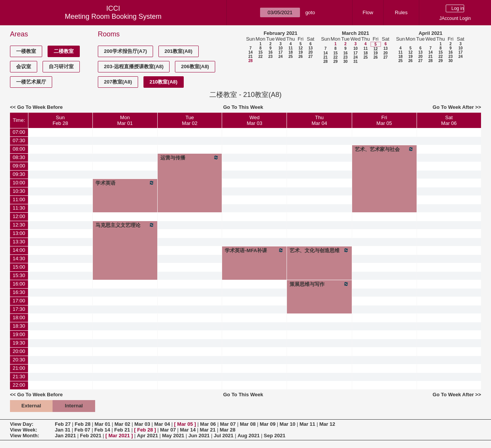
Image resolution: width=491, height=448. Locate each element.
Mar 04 (162, 424)
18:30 (19, 326)
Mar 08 (248, 424)
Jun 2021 (199, 436)
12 (301, 48)
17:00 (19, 301)
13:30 (19, 242)
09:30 (19, 174)
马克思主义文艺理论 (125, 225)
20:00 (19, 351)
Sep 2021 (275, 436)
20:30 (19, 360)
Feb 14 (102, 430)
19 (301, 52)
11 (291, 48)
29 (335, 62)
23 (270, 57)
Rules (401, 12)
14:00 (19, 250)
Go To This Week (243, 107)
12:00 (19, 216)
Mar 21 (208, 430)
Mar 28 (228, 430)
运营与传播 (190, 158)
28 (250, 61)
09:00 (19, 166)
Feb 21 (122, 430)
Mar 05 (185, 424)
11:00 (19, 199)
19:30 (19, 343)
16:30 (19, 292)
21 (250, 57)
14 (250, 52)
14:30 (19, 258)
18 (291, 52)
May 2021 (173, 436)
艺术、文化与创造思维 (319, 250)
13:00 (19, 233)
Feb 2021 (91, 436)
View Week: (24, 430)
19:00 (19, 334)
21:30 (19, 377)
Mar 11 (307, 424)
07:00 (19, 132)
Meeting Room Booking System (113, 16)
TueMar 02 (189, 120)
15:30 (19, 275)
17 (281, 52)
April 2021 (430, 33)
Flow (368, 12)
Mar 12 (327, 424)
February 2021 (280, 33)
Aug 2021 (249, 436)
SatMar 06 (449, 120)
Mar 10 (288, 424)
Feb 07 (82, 430)
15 (260, 52)
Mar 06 (208, 424)
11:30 (19, 208)
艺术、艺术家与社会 (384, 149)
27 (311, 57)
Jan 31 (63, 430)
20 (311, 52)
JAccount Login (455, 18)
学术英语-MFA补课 (254, 250)
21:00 (19, 368)
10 (281, 48)
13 (311, 48)
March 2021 (355, 33)
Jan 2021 (65, 436)
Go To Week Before (40, 107)
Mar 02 (122, 424)
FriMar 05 (384, 120)
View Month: (25, 436)
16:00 (19, 284)
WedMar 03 (254, 120)
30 (345, 62)
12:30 (19, 225)
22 (260, 57)
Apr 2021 (147, 436)
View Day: (22, 424)
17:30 (19, 309)
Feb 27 (63, 424)
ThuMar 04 (319, 120)
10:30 (19, 191)
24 (281, 57)
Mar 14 (188, 430)
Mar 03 (142, 424)
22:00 (19, 385)
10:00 (19, 183)
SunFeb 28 (60, 120)
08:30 (19, 157)
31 (355, 62)
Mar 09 (268, 424)
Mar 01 (103, 424)
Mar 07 (228, 424)
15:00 (19, 267)
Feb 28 (83, 424)
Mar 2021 (119, 436)
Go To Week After (453, 107)
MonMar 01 (125, 120)
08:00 (19, 149)
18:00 (19, 318)
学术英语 (125, 183)
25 (291, 57)
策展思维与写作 (319, 284)
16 (270, 52)
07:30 (19, 140)
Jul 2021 (223, 436)
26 (301, 57)
